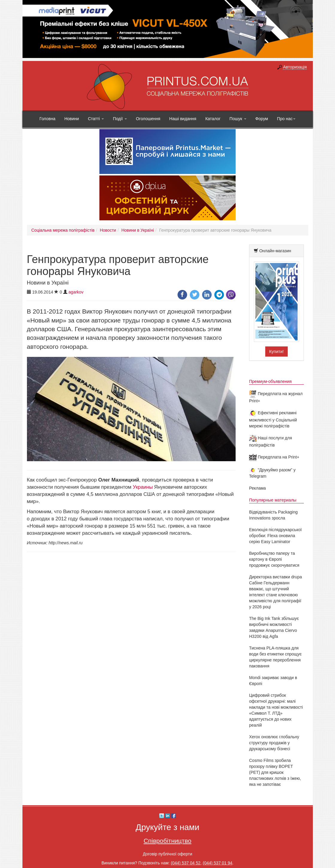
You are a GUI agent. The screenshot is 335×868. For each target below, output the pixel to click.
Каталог (213, 119)
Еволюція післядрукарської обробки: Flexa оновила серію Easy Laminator (275, 536)
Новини (72, 119)
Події (120, 119)
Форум (262, 119)
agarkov (76, 292)
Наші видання (183, 119)
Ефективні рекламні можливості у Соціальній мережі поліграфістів (273, 419)
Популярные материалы (273, 500)
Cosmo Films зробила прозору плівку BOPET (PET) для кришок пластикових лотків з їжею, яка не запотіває (275, 772)
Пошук (238, 119)
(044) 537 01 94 (217, 863)
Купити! (276, 352)
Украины (143, 487)
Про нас (286, 119)
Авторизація (295, 67)
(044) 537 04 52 (186, 863)
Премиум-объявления (270, 381)
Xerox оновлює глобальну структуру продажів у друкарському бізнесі (274, 743)
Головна (47, 119)
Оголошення (148, 119)
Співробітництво (168, 841)
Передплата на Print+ (274, 457)
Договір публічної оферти (167, 854)
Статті (96, 119)
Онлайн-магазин (275, 251)
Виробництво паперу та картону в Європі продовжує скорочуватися (274, 559)
